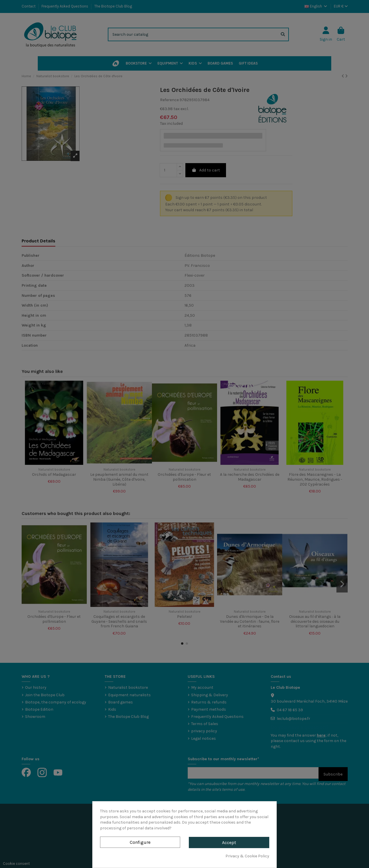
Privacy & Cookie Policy (247, 856)
